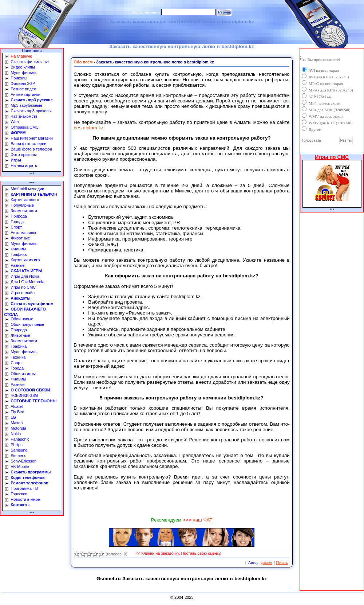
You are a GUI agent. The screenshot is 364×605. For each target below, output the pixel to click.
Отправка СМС (25, 127)
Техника (18, 357)
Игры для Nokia (25, 276)
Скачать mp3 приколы (31, 111)
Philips (16, 445)
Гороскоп (19, 494)
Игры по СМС (23, 287)
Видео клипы (23, 67)
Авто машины (23, 233)
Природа (19, 216)
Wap (15, 122)
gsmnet (266, 562)
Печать (282, 562)
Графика (19, 254)
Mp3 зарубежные (26, 105)
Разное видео (23, 89)
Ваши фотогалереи (28, 144)
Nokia (16, 434)
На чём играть (24, 165)
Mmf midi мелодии (27, 189)
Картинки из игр (25, 260)
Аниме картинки (25, 94)
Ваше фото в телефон (31, 149)
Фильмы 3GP (23, 83)
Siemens (18, 456)
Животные (20, 238)
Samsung (19, 450)
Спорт (16, 227)
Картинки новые (25, 200)
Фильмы (18, 249)
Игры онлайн (23, 293)
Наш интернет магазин (32, 138)
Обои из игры (23, 374)
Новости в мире (25, 499)
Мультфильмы (24, 73)
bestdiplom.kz (88, 128)
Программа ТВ (24, 488)
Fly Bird (17, 412)
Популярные (22, 205)
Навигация (32, 51)
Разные (17, 265)
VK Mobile (20, 467)
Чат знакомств (24, 116)
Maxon (17, 423)
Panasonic (20, 439)
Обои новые (22, 319)
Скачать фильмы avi (29, 62)
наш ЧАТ (202, 520)
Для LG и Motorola (27, 282)
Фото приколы (24, 155)
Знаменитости (24, 211)
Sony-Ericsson (23, 461)
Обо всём (83, 62)
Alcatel (17, 406)
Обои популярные (27, 324)
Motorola (18, 428)
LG (13, 417)
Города (17, 222)
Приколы (19, 78)
